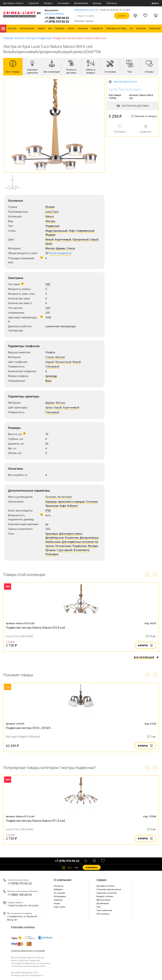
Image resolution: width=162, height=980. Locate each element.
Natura (50, 216)
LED (48, 284)
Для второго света (71, 534)
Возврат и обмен (105, 896)
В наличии (72, 538)
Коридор (51, 502)
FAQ (98, 907)
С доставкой (65, 550)
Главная (8, 38)
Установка (63, 3)
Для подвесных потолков (78, 542)
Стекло (71, 248)
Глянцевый (52, 366)
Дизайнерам (81, 3)
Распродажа (60, 896)
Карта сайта (60, 907)
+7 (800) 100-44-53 (57, 18)
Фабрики (58, 889)
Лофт (72, 231)
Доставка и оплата (13, 3)
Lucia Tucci (52, 212)
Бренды (97, 3)
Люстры (31, 38)
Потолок (51, 497)
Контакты (112, 3)
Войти (155, 3)
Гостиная (92, 502)
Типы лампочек (104, 910)
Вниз (48, 381)
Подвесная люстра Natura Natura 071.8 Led (35, 821)
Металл (50, 248)
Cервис (102, 880)
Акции (57, 903)
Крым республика (54, 14)
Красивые (52, 534)
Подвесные (44, 38)
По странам (59, 893)
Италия (50, 207)
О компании (63, 880)
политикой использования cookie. (29, 966)
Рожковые (52, 554)
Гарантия (34, 3)
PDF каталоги (103, 914)
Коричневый (63, 239)
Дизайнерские (55, 538)
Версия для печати (126, 82)
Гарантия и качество (107, 893)
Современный (85, 231)
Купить (145, 645)
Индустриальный (56, 231)
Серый (94, 239)
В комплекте (81, 550)
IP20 (48, 510)
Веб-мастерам (103, 900)
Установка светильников (109, 889)
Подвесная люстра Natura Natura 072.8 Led (35, 628)
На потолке (65, 497)
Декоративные (89, 538)
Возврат (48, 3)
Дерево (61, 248)
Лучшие (50, 550)
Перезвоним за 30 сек (86, 10)
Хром (49, 244)
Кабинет (73, 506)
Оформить (92, 868)
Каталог (3, 29)
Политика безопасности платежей (28, 951)
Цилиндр (51, 376)
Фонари (93, 546)
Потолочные (63, 546)
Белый (50, 239)
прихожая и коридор (71, 502)
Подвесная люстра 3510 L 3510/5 (28, 728)
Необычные (53, 542)
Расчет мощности (60, 253)
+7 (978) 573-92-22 (57, 22)
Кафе (63, 506)
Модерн (50, 235)
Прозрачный (81, 239)
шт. (67, 867)
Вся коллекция (146, 657)
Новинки (58, 900)
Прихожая (52, 506)
